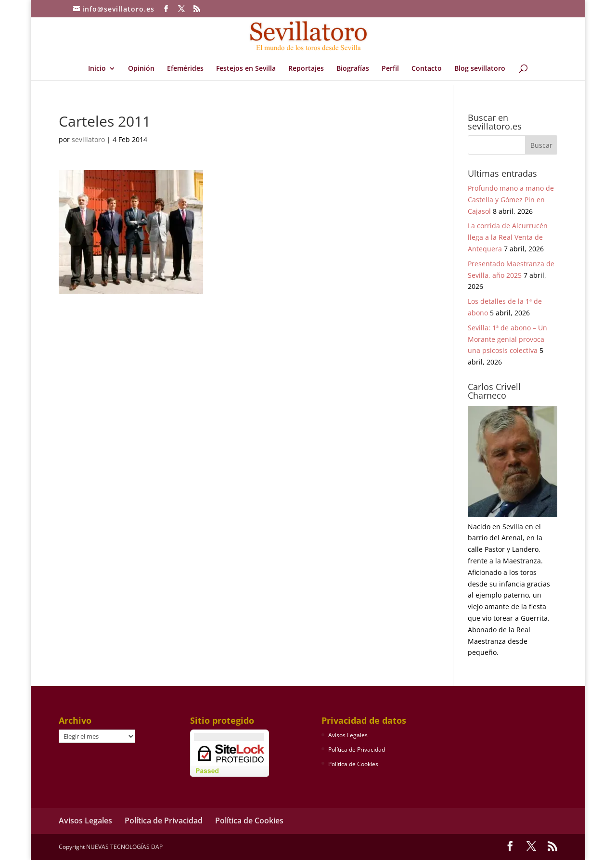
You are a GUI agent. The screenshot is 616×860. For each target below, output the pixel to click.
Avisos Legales (348, 735)
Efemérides (185, 69)
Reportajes (306, 69)
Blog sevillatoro (480, 69)
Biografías (353, 69)
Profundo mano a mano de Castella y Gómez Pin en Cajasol (511, 200)
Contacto (427, 69)
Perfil (390, 69)
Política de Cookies (353, 764)
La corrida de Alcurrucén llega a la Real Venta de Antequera (508, 237)
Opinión (141, 69)
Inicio (97, 69)
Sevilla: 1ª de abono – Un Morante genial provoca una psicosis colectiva (507, 339)
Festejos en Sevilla (246, 69)
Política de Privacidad (357, 749)
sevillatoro (88, 139)
